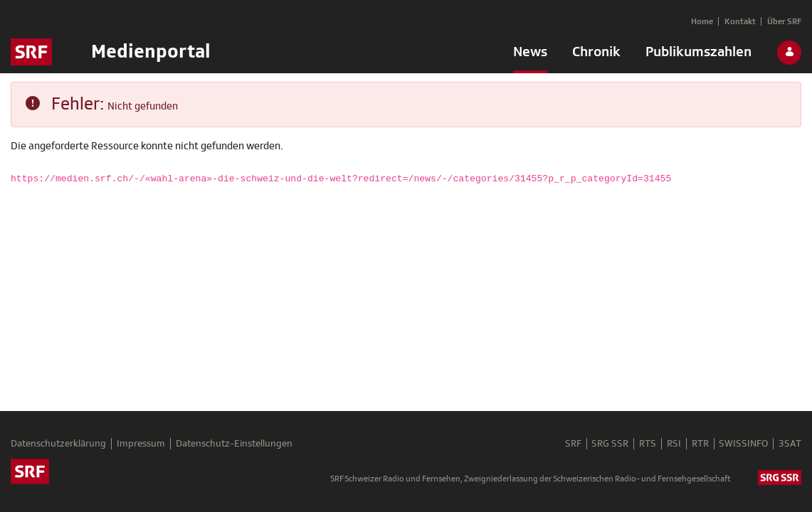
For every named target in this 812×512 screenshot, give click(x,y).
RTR (698, 444)
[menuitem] (530, 55)
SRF (568, 444)
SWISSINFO (743, 444)
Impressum (142, 444)
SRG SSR (606, 444)
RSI (671, 444)
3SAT (790, 444)
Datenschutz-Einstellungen (236, 444)
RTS (644, 444)
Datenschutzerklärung (58, 444)
